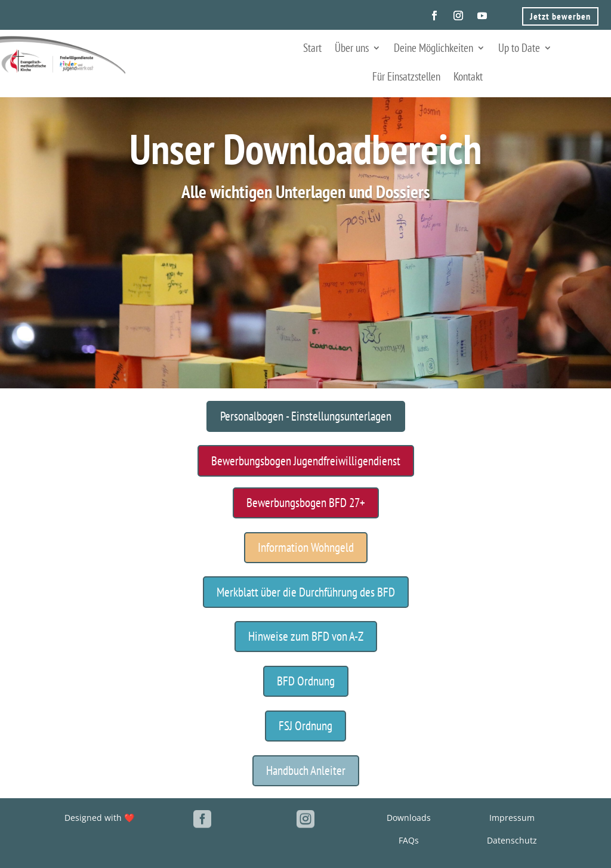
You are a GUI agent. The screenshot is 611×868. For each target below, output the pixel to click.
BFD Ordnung (306, 681)
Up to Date (519, 48)
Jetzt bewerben (560, 16)
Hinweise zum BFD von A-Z (306, 636)
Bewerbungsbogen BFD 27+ (306, 503)
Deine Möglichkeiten (433, 48)
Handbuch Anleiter (306, 770)
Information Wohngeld (306, 547)
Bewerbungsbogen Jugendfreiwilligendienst (306, 461)
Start (312, 48)
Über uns (352, 48)
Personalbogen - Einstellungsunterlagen (306, 416)
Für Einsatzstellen (406, 76)
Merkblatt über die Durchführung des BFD (306, 592)
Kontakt (468, 76)
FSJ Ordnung (305, 726)
